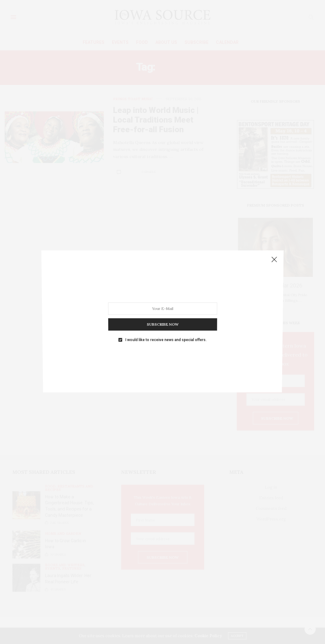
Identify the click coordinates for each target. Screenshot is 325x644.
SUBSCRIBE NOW (162, 318)
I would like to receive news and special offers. (166, 330)
